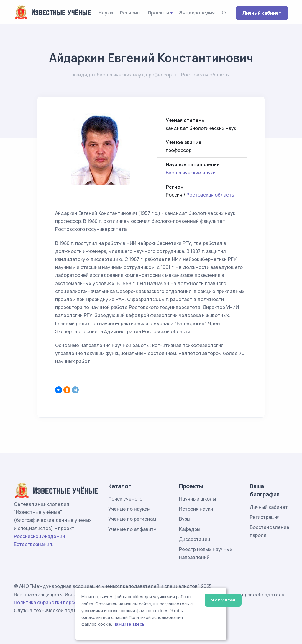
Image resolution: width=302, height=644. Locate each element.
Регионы (130, 13)
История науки (196, 509)
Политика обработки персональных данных (65, 602)
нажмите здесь (129, 624)
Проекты (158, 13)
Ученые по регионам (132, 519)
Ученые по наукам (129, 509)
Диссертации (195, 539)
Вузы (185, 519)
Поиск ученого (125, 499)
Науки (106, 13)
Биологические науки (191, 173)
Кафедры (190, 529)
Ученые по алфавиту (132, 529)
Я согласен (223, 600)
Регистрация (265, 517)
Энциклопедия (197, 13)
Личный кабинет (262, 13)
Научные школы (197, 499)
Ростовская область (210, 195)
